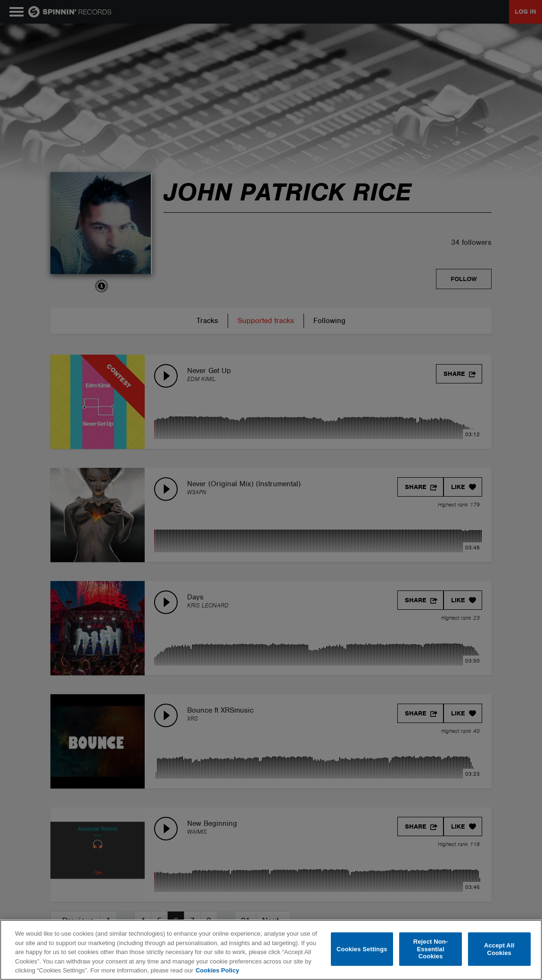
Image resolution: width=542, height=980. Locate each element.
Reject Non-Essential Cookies (431, 949)
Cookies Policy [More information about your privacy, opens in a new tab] (217, 970)
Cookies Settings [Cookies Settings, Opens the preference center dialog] (362, 949)
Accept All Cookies (499, 949)
